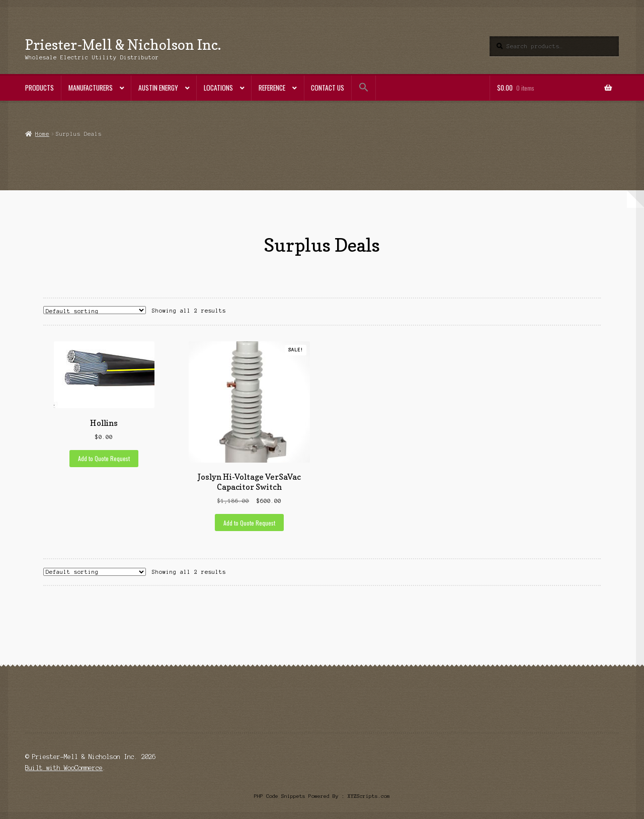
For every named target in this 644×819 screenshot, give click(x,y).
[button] (364, 88)
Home (42, 134)
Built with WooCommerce (64, 768)
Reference (272, 88)
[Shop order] (95, 310)
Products (39, 88)
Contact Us (328, 88)
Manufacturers (91, 88)
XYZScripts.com (369, 796)
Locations (218, 88)
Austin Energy (158, 88)
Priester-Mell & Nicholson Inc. (123, 45)
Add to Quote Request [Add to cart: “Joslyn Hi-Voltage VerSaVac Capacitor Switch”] (249, 523)
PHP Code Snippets (280, 796)
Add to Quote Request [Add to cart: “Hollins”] (104, 458)
